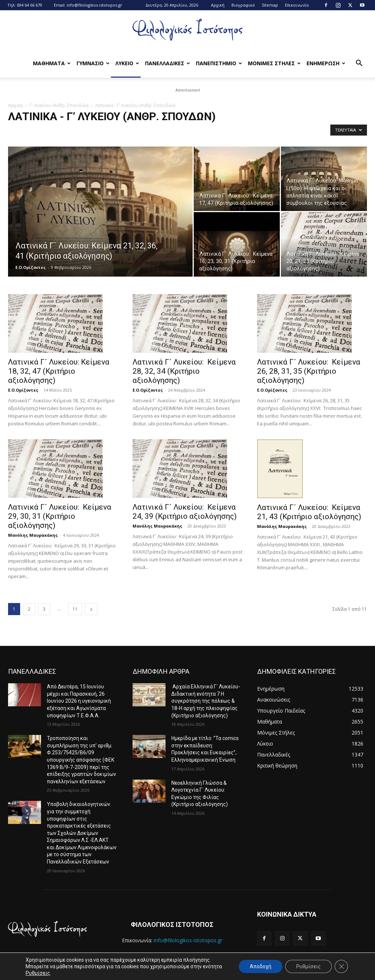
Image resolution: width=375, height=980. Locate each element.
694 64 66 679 (29, 5)
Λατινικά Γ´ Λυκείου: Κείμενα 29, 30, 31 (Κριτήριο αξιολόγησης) (60, 516)
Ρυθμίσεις (38, 973)
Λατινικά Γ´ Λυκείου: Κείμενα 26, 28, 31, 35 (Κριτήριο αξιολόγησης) (309, 371)
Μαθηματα (52, 63)
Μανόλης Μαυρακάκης (33, 535)
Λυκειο (127, 63)
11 (75, 609)
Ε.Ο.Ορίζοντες (31, 267)
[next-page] (91, 609)
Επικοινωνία (297, 5)
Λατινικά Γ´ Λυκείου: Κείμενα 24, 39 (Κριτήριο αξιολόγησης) (185, 512)
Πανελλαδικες (168, 63)
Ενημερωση (326, 63)
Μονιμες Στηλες (274, 63)
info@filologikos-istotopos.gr (94, 5)
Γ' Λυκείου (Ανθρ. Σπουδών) (59, 105)
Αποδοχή (261, 966)
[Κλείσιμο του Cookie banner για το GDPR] (341, 966)
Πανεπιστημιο (219, 63)
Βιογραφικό (243, 5)
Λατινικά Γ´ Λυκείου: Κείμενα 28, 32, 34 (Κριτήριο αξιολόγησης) (184, 371)
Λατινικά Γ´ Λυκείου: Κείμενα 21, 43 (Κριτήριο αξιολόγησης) (309, 512)
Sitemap (270, 5)
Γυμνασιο (93, 63)
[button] (359, 64)
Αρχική (218, 5)
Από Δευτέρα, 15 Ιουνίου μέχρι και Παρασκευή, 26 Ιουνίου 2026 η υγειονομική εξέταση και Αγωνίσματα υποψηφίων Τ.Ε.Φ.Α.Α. (79, 701)
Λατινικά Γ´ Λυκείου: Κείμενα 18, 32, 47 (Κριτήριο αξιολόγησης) (59, 371)
